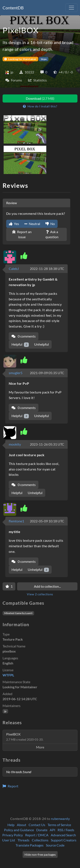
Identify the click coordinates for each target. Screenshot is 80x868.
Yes (14, 224)
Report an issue (22, 234)
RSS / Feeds (66, 830)
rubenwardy (60, 819)
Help (11, 825)
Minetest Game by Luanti (18, 613)
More (40, 747)
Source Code (55, 845)
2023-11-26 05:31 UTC (47, 444)
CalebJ (14, 269)
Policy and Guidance (19, 830)
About (22, 825)
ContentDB (13, 8)
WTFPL (8, 675)
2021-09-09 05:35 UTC (47, 373)
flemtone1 (16, 521)
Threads (23, 840)
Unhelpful (41, 344)
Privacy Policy (13, 835)
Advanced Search (63, 835)
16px (44, 59)
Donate (42, 830)
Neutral (32, 224)
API (52, 830)
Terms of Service (59, 825)
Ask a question (52, 234)
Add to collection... (47, 586)
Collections (40, 840)
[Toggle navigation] (71, 8)
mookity (15, 444)
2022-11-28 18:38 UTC (47, 269)
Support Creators (64, 840)
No (50, 224)
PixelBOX (25, 737)
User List (9, 840)
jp (5, 711)
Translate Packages (30, 845)
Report (11, 786)
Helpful (20, 344)
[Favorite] (9, 586)
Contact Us (37, 825)
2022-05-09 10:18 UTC (47, 521)
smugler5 (16, 373)
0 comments (24, 336)
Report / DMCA (37, 835)
